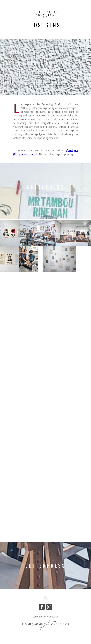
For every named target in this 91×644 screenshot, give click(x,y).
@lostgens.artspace (24, 154)
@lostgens (72, 150)
